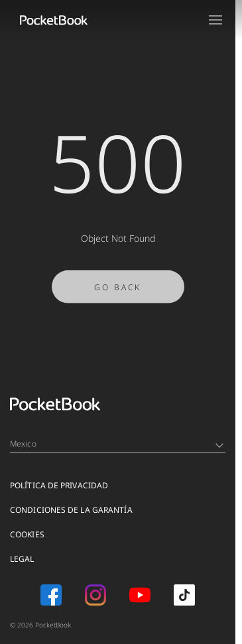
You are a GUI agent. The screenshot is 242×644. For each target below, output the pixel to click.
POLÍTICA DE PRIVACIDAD (59, 485)
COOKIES (27, 534)
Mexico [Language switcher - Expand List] (117, 444)
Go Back (118, 291)
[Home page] (54, 20)
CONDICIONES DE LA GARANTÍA (71, 510)
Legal (22, 559)
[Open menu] (215, 20)
